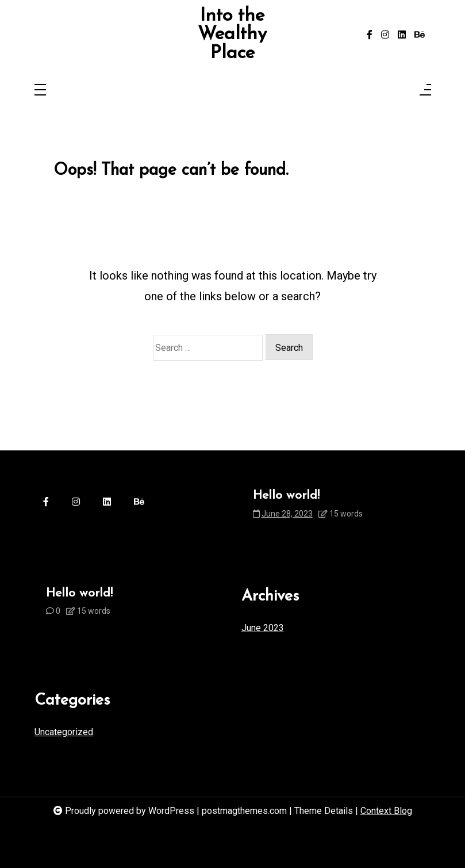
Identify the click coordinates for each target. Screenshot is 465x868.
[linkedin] (402, 35)
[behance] (420, 35)
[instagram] (385, 35)
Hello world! (286, 496)
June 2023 (263, 628)
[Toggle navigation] (40, 91)
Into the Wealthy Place (232, 35)
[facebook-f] (370, 35)
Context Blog (386, 811)
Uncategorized (64, 732)
